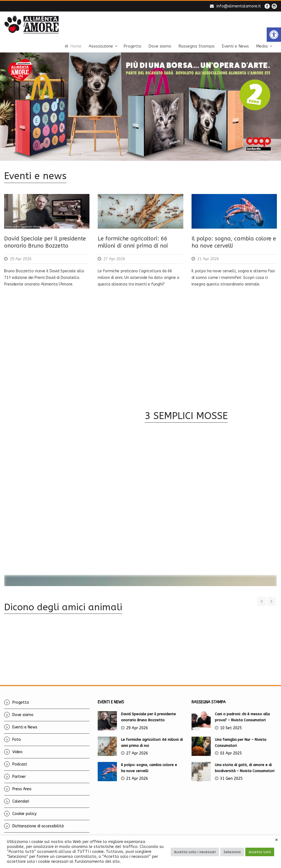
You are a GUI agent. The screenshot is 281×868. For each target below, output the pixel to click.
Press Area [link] (22, 782)
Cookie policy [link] (24, 807)
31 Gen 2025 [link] (231, 772)
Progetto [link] (132, 46)
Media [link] (262, 46)
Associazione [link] (101, 46)
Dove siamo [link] (160, 46)
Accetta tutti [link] (260, 852)
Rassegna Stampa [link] (196, 46)
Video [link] (17, 745)
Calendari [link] (21, 795)
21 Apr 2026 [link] (208, 259)
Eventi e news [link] (35, 176)
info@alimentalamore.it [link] (239, 6)
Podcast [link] (20, 758)
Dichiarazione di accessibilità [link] (38, 820)
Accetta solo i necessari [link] (195, 852)
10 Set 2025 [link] (231, 721)
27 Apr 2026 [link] (114, 259)
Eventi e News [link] (235, 46)
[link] (274, 35)
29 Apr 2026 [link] (21, 259)
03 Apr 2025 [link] (231, 747)
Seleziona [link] (232, 852)
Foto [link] (17, 733)
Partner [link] (19, 770)
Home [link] (73, 46)
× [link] (276, 840)
